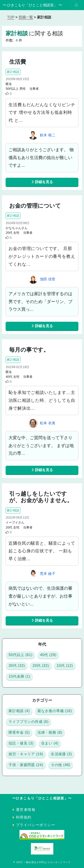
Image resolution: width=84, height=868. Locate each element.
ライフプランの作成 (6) (28, 722)
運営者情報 (26, 810)
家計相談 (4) (19, 711)
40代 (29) (48, 655)
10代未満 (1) (19, 676)
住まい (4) (50, 743)
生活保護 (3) (61, 754)
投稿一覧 (26, 17)
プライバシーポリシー (36, 825)
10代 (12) (65, 666)
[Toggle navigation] (76, 5)
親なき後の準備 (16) (55, 711)
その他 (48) (61, 765)
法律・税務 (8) (50, 732)
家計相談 (13, 72)
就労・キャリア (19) (26, 754)
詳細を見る (42, 182)
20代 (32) (41, 666)
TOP (11, 17)
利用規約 (24, 817)
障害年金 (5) (19, 732)
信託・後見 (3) (21, 743)
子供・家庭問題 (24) (26, 765)
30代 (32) (17, 666)
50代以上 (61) (20, 655)
